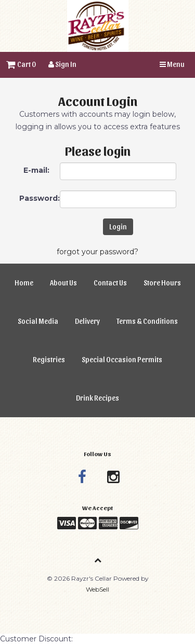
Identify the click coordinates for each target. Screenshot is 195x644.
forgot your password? (97, 252)
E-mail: (36, 170)
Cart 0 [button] (21, 64)
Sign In (62, 64)
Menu (172, 64)
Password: (40, 198)
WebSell (97, 589)
